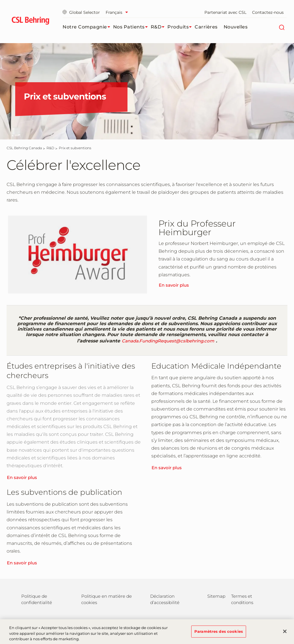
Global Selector (81, 12)
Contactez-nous (268, 12)
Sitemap (216, 596)
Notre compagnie (88, 27)
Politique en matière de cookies (107, 599)
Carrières (206, 27)
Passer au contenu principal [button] (0, 0)
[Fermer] (285, 634)
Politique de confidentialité (37, 599)
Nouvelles (236, 27)
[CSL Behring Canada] (24, 148)
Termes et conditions (242, 599)
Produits (181, 27)
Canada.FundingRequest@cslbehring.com (168, 341)
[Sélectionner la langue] (118, 12)
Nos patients (132, 27)
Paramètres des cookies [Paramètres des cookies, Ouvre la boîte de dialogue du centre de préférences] (219, 634)
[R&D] (50, 148)
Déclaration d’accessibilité (165, 599)
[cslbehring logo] (30, 22)
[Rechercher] (282, 27)
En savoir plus (174, 285)
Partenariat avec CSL (225, 12)
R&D (159, 27)
